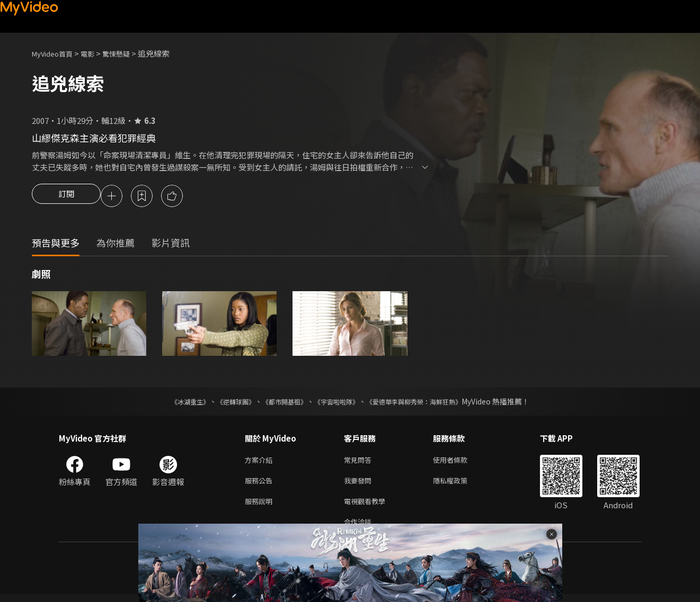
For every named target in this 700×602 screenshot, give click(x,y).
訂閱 (66, 197)
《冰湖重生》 (172, 403)
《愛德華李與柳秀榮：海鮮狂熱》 (428, 403)
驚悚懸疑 (128, 53)
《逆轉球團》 (224, 403)
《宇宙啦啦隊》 (339, 403)
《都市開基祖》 (279, 403)
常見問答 (360, 462)
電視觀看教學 (368, 506)
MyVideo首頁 (56, 53)
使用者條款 (459, 462)
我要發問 (360, 484)
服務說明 (261, 506)
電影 (96, 53)
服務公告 (261, 484)
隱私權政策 (459, 484)
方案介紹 (261, 462)
